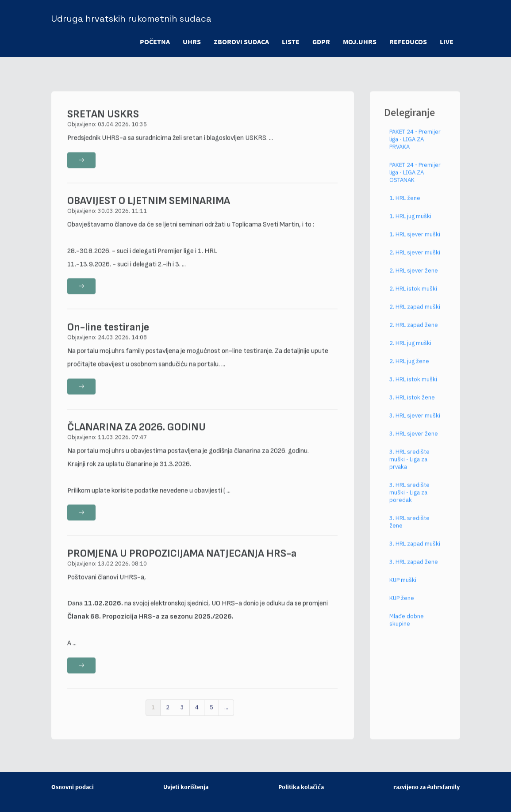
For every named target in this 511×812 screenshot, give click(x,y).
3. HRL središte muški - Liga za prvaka (409, 466)
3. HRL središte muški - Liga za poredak (409, 499)
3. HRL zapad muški (415, 551)
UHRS (189, 42)
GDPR (320, 42)
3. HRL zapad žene (414, 569)
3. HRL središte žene (409, 529)
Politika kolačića (301, 787)
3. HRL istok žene (412, 404)
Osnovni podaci (73, 787)
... (226, 714)
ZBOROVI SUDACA (239, 42)
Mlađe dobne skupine (407, 627)
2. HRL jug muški (410, 350)
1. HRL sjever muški (415, 241)
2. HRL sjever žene (414, 277)
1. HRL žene (405, 205)
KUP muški (403, 587)
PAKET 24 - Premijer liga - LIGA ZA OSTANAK (415, 179)
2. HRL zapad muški (415, 314)
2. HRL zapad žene (414, 332)
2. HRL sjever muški (415, 259)
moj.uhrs (359, 42)
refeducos (408, 42)
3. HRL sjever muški (415, 422)
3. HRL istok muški (413, 386)
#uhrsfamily (443, 787)
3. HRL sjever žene (414, 440)
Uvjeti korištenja (186, 787)
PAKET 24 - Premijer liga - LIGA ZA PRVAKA (415, 146)
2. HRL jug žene (409, 368)
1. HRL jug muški (410, 223)
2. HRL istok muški (413, 295)
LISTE (289, 42)
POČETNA (152, 42)
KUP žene (402, 605)
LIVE (447, 42)
